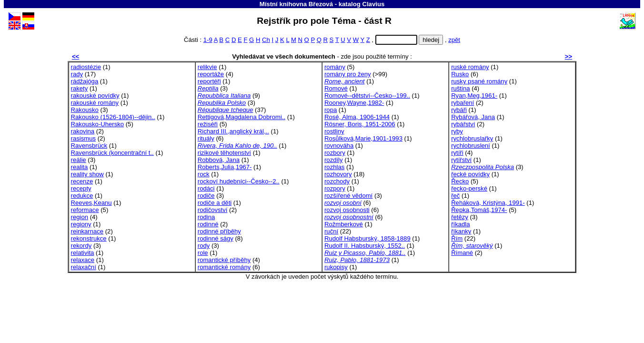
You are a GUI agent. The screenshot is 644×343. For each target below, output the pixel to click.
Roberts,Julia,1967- (225, 167)
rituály (206, 138)
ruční (331, 231)
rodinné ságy (216, 238)
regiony (81, 224)
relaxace (83, 260)
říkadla (460, 224)
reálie (79, 160)
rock (204, 174)
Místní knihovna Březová (296, 4)
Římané (462, 253)
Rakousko (85, 110)
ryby (457, 131)
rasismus (83, 138)
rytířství (461, 160)
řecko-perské (469, 188)
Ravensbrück (89, 146)
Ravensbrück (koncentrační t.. (112, 153)
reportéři (209, 81)
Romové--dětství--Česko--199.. (367, 96)
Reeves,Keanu (91, 203)
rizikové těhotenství (224, 153)
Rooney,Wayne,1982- (354, 103)
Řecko (460, 181)
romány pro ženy (348, 74)
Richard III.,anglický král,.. (233, 131)
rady (77, 74)
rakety (80, 88)
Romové (336, 88)
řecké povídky (470, 174)
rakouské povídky (95, 96)
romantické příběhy (224, 260)
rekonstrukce (89, 238)
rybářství (463, 124)
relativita (83, 253)
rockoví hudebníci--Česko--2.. (239, 181)
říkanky (461, 231)
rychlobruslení (471, 146)
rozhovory (338, 174)
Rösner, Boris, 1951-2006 (360, 124)
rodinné (208, 224)
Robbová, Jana (219, 160)
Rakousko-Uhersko (97, 124)
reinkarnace (87, 231)
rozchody (337, 181)
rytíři (457, 153)
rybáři (459, 110)
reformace (85, 210)
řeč (455, 196)
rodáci (206, 188)
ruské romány (470, 67)
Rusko (460, 74)
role (203, 253)
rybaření (463, 103)
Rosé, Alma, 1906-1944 (357, 117)
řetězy (460, 217)
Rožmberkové (344, 224)
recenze (82, 181)
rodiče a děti (215, 203)
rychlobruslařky (472, 138)
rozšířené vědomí (348, 196)
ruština (460, 88)
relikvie (207, 67)
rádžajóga (85, 81)
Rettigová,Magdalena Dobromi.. (241, 117)
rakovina (83, 131)
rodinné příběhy (219, 231)
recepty (81, 188)
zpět (454, 40)
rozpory (335, 188)
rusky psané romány (479, 81)
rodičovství (213, 210)
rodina (206, 217)
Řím (457, 238)
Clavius (373, 4)
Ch (266, 40)
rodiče (206, 196)
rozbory (335, 153)
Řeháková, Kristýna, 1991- (488, 203)
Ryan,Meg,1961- (474, 96)
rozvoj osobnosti (347, 210)
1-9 (208, 40)
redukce (82, 196)
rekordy (81, 246)
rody (204, 246)
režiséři (208, 124)
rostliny (334, 131)
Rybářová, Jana (473, 117)
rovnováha (339, 146)
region (80, 217)
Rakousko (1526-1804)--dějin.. (113, 117)
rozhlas (334, 167)
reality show (87, 174)
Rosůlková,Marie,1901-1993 (363, 138)
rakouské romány (95, 103)
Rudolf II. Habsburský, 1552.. (365, 246)
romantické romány (224, 267)
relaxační (84, 267)
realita (80, 167)
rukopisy (336, 267)
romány (335, 67)
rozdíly (334, 160)
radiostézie (86, 67)
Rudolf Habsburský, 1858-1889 (367, 238)
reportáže (211, 74)
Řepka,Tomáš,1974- (479, 210)
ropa (331, 110)
